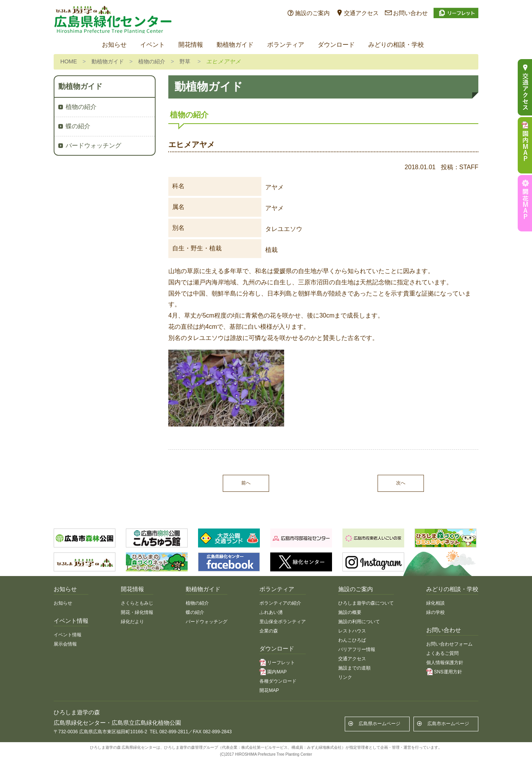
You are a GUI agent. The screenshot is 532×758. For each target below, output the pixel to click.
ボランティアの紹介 (280, 603)
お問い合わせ (410, 13)
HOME (69, 61)
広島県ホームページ (380, 724)
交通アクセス (361, 13)
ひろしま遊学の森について (366, 603)
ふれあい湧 (271, 612)
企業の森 (269, 631)
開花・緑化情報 (137, 612)
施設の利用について (359, 622)
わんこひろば (352, 640)
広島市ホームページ (448, 724)
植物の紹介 (152, 61)
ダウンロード (336, 45)
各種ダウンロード (278, 681)
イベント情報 (68, 635)
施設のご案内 (312, 13)
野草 (185, 61)
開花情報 (191, 45)
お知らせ (114, 45)
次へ (401, 483)
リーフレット (281, 663)
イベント (152, 45)
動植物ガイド (235, 45)
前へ (246, 483)
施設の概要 (350, 612)
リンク (345, 677)
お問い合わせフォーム (449, 644)
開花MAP (269, 690)
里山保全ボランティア (283, 622)
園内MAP (277, 672)
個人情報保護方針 (445, 663)
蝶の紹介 (78, 126)
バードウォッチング (93, 145)
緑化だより (132, 622)
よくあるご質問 (442, 653)
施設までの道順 (354, 668)
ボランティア (286, 45)
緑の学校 (435, 612)
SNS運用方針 (448, 672)
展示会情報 (65, 644)
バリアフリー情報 (357, 649)
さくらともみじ (137, 603)
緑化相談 (435, 603)
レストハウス (352, 631)
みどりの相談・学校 (396, 45)
